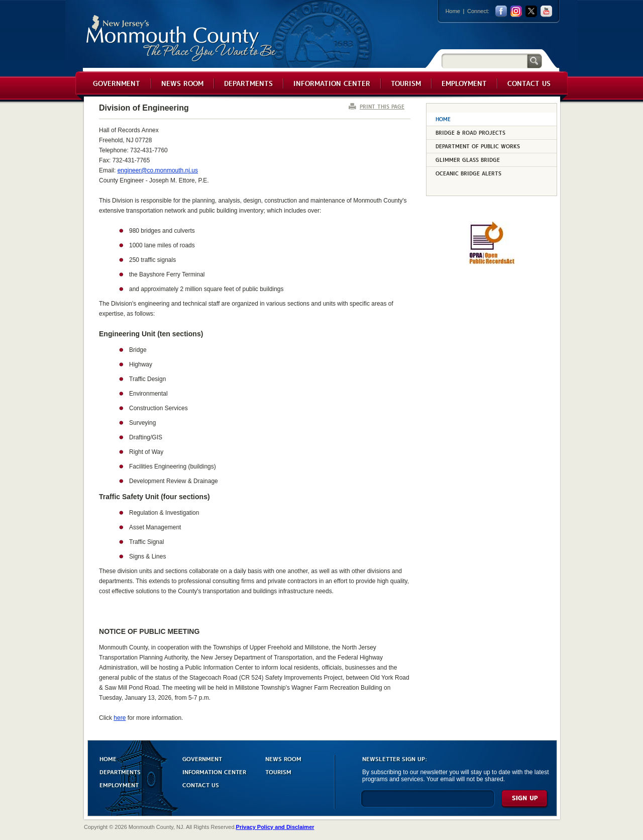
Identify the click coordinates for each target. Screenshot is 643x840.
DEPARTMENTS (120, 771)
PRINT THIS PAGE (382, 106)
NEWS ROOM (283, 758)
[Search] (484, 61)
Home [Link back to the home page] (453, 11)
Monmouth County (182, 38)
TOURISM (278, 771)
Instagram (516, 11)
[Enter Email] (428, 803)
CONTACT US (201, 784)
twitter (531, 11)
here (120, 718)
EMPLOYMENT (119, 784)
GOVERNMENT (202, 758)
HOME (108, 758)
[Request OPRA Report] (492, 262)
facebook (501, 11)
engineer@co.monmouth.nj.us (158, 170)
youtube (546, 11)
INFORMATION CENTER (214, 771)
